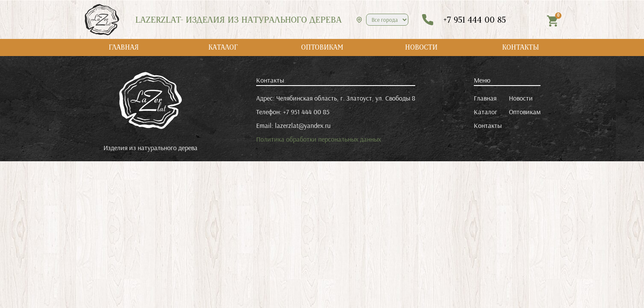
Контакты (488, 125)
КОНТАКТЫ (521, 47)
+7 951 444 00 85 (306, 112)
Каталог (486, 112)
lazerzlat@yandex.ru (303, 125)
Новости (521, 98)
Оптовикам (525, 112)
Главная (485, 98)
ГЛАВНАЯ (124, 47)
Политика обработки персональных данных (319, 139)
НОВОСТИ (421, 47)
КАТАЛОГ (223, 47)
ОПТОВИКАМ (322, 47)
